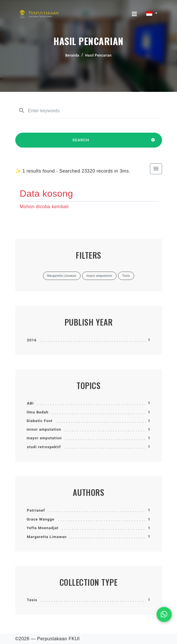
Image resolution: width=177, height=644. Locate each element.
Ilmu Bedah (38, 412)
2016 (32, 340)
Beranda (72, 55)
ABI (31, 403)
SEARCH (81, 143)
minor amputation (44, 429)
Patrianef (36, 510)
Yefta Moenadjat (43, 528)
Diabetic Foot (40, 421)
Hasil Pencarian (98, 55)
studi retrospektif (44, 447)
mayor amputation (44, 438)
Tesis (32, 600)
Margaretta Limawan (47, 537)
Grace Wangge (41, 519)
